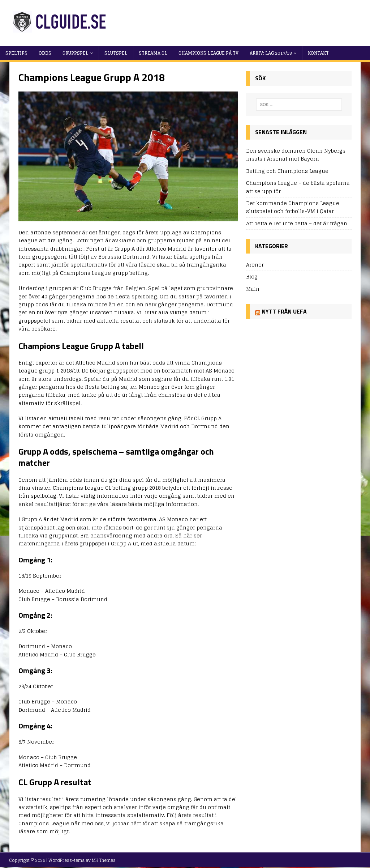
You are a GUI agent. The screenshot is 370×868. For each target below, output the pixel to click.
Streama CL (153, 53)
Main (253, 289)
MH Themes (104, 860)
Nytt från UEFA (284, 311)
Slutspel (116, 53)
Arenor (255, 265)
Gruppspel (76, 53)
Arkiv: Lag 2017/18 (271, 53)
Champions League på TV (208, 53)
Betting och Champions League (287, 171)
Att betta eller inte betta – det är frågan (297, 223)
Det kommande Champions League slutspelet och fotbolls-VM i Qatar (293, 207)
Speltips (16, 53)
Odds (45, 53)
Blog (252, 276)
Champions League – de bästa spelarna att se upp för (298, 187)
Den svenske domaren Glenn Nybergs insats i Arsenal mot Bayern (296, 155)
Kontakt (318, 53)
